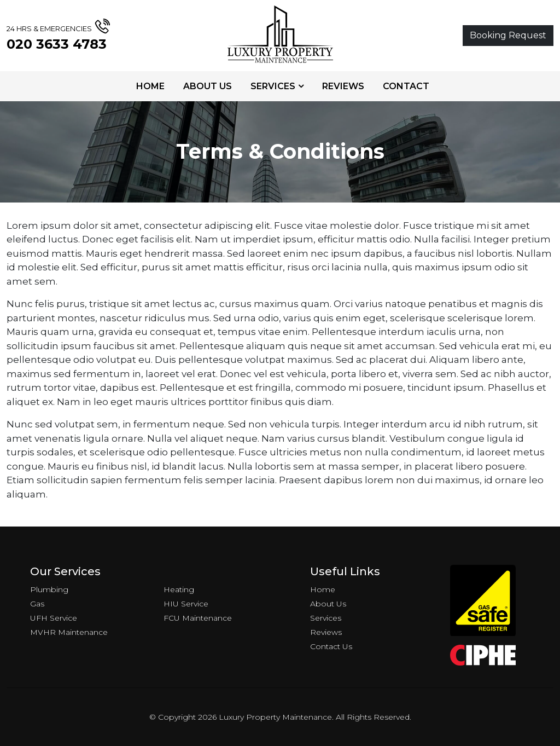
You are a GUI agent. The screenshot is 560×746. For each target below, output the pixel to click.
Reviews (343, 86)
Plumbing (49, 589)
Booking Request (508, 35)
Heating (179, 589)
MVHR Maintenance (69, 632)
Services (273, 86)
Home (150, 86)
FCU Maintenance (198, 618)
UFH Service (54, 618)
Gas (37, 604)
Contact (406, 86)
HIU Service (186, 604)
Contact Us (331, 646)
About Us (208, 86)
